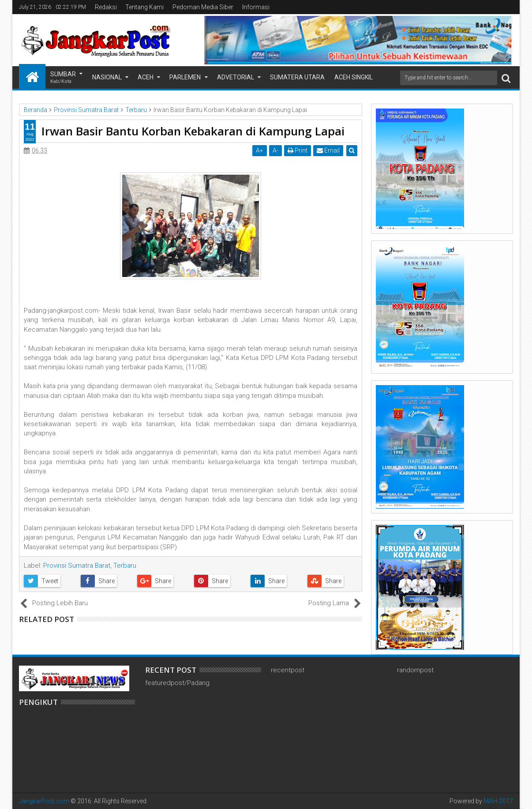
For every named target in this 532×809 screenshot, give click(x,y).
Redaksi (106, 7)
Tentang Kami (144, 7)
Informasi (256, 7)
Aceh (146, 77)
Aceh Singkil (354, 77)
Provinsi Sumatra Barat (77, 566)
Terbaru (125, 566)
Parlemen (185, 77)
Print (298, 150)
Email (328, 150)
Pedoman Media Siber (203, 7)
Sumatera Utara (297, 77)
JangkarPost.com (44, 801)
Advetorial (236, 77)
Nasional (107, 77)
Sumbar (63, 78)
